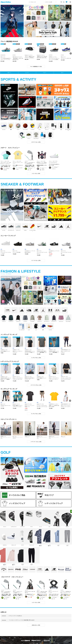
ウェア (44, 73)
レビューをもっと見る (36, 173)
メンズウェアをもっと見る (36, 358)
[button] (71, 53)
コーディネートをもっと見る (36, 442)
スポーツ (9, 73)
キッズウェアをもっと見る (36, 414)
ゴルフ (62, 73)
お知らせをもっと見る (36, 625)
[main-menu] (70, 2)
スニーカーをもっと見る (36, 260)
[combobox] (36, 2)
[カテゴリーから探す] (51, 2)
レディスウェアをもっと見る (36, 385)
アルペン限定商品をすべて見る (36, 67)
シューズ (27, 73)
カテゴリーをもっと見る (36, 142)
